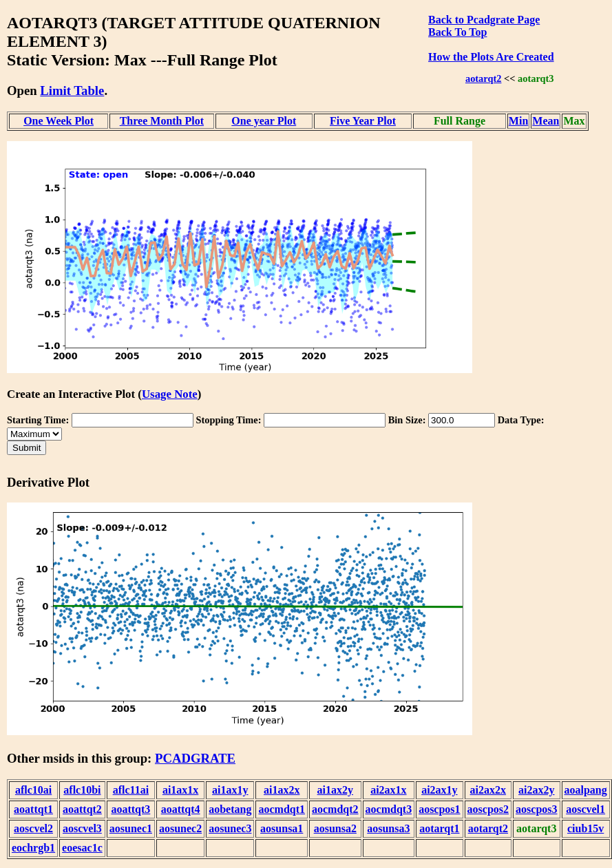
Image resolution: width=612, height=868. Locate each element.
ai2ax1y (439, 790)
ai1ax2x (282, 790)
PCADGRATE (195, 758)
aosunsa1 (282, 828)
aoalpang (586, 790)
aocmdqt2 (335, 809)
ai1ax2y (335, 790)
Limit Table (72, 91)
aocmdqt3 (389, 809)
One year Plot (264, 121)
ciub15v (585, 828)
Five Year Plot (363, 121)
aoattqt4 (181, 809)
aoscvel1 (585, 809)
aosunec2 (180, 828)
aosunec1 (131, 828)
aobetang (230, 809)
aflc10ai (33, 790)
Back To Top (457, 32)
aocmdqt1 (282, 809)
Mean (546, 121)
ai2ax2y (536, 790)
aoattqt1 (33, 809)
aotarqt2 (484, 78)
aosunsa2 (335, 828)
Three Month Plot (162, 121)
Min (518, 121)
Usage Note (170, 394)
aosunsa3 (388, 828)
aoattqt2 (82, 809)
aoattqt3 (130, 809)
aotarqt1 (439, 828)
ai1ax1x (180, 790)
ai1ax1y (230, 790)
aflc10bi (82, 790)
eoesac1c (82, 848)
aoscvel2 (33, 828)
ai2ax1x (388, 790)
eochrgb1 (33, 848)
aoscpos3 (536, 809)
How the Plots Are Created (491, 57)
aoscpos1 (439, 809)
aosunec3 (230, 828)
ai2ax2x (488, 790)
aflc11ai (131, 790)
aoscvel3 (82, 828)
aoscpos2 (488, 809)
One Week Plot (59, 121)
